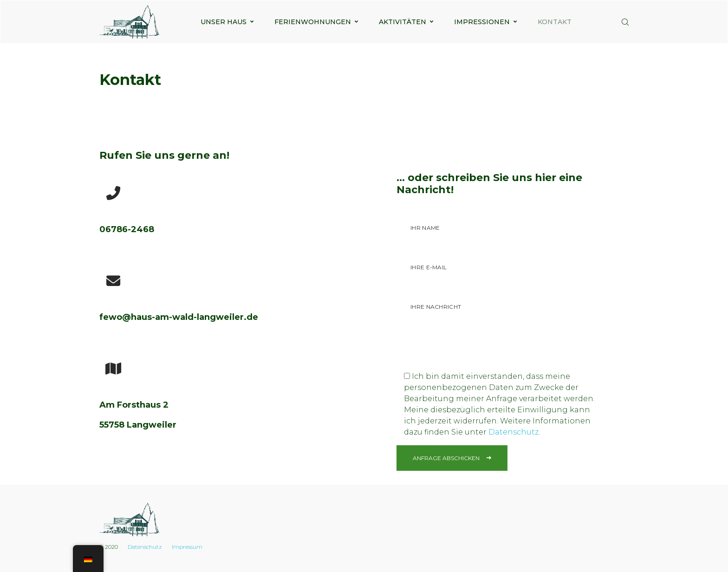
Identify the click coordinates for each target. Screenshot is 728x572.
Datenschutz (513, 432)
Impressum (187, 547)
